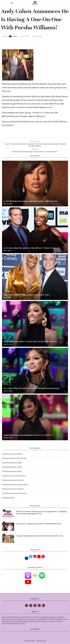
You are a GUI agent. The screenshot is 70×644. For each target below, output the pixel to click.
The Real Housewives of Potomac (13, 489)
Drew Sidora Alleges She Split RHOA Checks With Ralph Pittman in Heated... (32, 388)
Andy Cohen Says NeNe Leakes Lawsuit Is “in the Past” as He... (27, 295)
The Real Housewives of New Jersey (14, 476)
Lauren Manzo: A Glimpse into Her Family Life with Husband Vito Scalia (39, 524)
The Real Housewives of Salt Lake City (14, 493)
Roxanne (13, 36)
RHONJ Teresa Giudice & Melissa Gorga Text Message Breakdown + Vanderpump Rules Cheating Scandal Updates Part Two (41, 513)
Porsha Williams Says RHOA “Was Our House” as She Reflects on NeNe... (31, 341)
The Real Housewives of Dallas (12, 463)
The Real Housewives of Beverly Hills (14, 458)
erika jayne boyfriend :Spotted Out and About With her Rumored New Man (39, 536)
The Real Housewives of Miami (12, 472)
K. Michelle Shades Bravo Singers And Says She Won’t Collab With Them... (31, 201)
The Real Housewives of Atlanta (12, 454)
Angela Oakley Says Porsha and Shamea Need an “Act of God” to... (28, 435)
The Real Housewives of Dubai (12, 467)
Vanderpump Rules (8, 498)
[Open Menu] (12, 3)
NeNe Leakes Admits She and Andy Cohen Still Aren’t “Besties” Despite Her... (32, 248)
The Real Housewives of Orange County (15, 485)
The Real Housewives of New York (13, 480)
